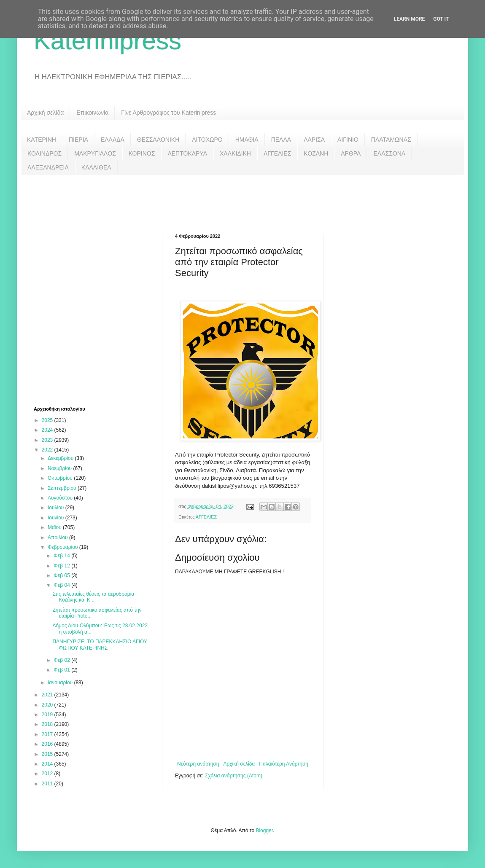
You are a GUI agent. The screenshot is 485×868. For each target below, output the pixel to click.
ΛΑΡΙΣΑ (314, 140)
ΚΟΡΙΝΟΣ (142, 153)
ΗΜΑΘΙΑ (247, 140)
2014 (48, 764)
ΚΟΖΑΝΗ (316, 153)
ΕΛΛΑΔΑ (113, 140)
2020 (48, 705)
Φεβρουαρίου (63, 547)
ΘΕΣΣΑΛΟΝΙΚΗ (158, 140)
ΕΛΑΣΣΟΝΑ (389, 153)
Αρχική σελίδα (45, 113)
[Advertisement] (242, 198)
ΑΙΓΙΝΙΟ (348, 140)
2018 (48, 724)
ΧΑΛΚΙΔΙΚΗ (235, 153)
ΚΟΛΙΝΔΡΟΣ (44, 153)
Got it (441, 19)
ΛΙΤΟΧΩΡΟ (207, 140)
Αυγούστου (61, 498)
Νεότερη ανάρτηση (198, 764)
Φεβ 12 (62, 566)
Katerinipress (108, 41)
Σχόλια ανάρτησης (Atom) (234, 776)
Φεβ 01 (62, 670)
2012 (48, 774)
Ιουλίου (57, 508)
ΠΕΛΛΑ (281, 140)
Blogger (264, 830)
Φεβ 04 (62, 585)
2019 (48, 715)
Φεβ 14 (62, 556)
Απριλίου (58, 537)
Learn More (410, 19)
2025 (48, 420)
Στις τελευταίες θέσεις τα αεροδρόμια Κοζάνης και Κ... (93, 597)
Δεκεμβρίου (61, 458)
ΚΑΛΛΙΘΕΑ (96, 167)
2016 (48, 744)
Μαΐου (55, 527)
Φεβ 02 (62, 660)
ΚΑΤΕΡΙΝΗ (42, 140)
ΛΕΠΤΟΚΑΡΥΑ (187, 153)
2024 (48, 430)
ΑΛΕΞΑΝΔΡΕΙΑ (48, 167)
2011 (48, 784)
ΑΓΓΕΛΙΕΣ (277, 153)
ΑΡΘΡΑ (351, 153)
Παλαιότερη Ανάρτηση (284, 764)
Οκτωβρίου (61, 478)
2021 (48, 695)
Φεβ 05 (62, 575)
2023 (48, 440)
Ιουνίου (57, 518)
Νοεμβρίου (61, 468)
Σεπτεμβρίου (63, 488)
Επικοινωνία (92, 113)
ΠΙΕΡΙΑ (78, 140)
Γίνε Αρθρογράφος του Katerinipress (168, 113)
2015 (48, 754)
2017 (48, 734)
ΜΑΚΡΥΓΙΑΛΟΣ (95, 153)
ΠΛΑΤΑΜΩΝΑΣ (391, 140)
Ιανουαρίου (61, 683)
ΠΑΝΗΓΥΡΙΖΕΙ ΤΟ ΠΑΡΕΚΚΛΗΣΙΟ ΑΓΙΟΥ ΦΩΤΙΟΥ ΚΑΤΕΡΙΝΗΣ (100, 645)
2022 (48, 450)
